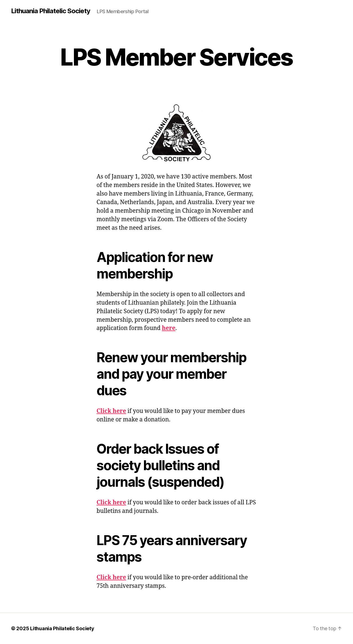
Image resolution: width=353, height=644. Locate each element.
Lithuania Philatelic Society (51, 11)
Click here (111, 411)
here (169, 328)
